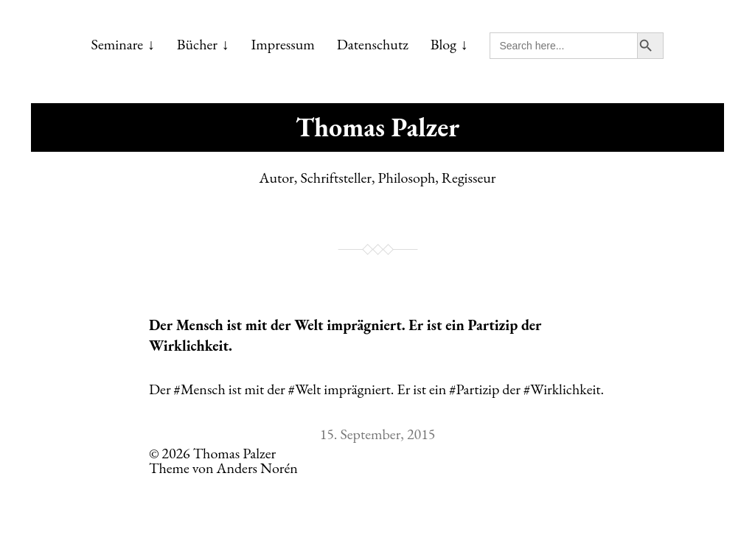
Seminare (118, 44)
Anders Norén (257, 468)
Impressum (283, 44)
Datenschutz (373, 44)
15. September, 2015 (378, 434)
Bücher (197, 44)
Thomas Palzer (377, 127)
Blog (443, 44)
